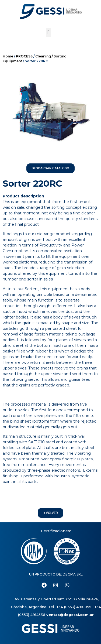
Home (8, 56)
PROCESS (24, 56)
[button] (48, 32)
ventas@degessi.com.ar (70, 615)
